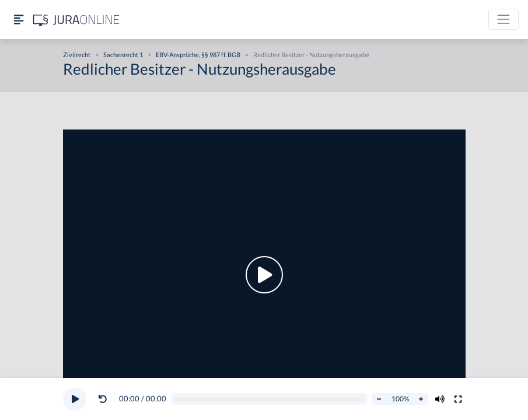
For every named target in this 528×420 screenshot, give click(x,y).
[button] (105, 399)
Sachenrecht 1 (123, 55)
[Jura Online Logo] (76, 20)
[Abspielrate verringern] (379, 399)
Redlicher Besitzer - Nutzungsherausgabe (311, 55)
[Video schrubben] (269, 399)
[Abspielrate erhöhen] (421, 399)
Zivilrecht (77, 55)
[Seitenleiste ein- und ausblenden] (19, 20)
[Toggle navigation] (503, 19)
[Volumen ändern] (440, 399)
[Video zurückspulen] (103, 399)
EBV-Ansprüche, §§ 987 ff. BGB (198, 55)
